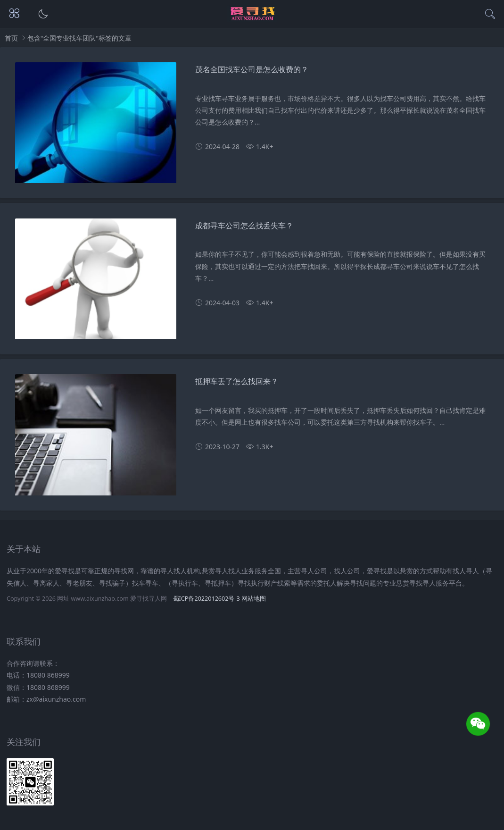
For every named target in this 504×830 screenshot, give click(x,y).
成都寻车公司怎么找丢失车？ (244, 226)
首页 (11, 38)
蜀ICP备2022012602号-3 (207, 599)
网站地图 (254, 599)
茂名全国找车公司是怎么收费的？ (252, 70)
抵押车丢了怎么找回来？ (237, 381)
